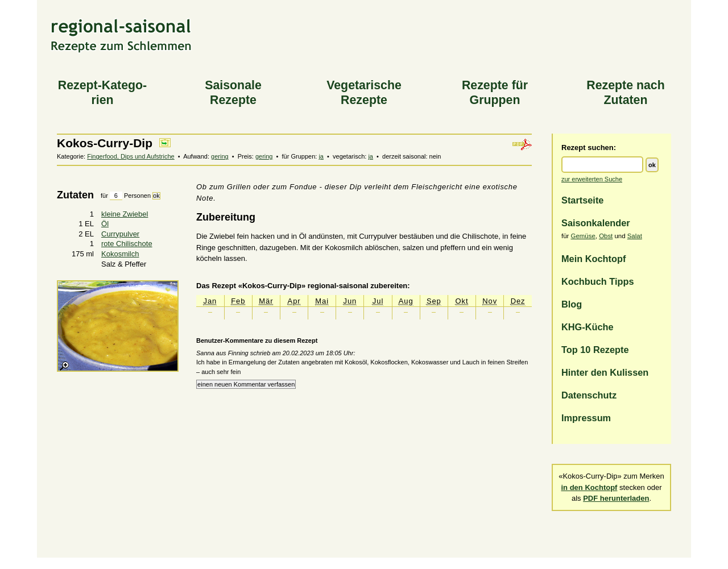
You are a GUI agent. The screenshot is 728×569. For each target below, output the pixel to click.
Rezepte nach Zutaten (626, 93)
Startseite (582, 200)
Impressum (586, 418)
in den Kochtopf (590, 487)
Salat (635, 236)
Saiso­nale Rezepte (233, 93)
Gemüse (583, 236)
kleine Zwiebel (125, 214)
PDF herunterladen (616, 498)
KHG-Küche (588, 327)
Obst (606, 236)
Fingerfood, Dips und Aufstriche (131, 156)
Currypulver (120, 234)
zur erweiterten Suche (592, 179)
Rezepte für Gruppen (495, 93)
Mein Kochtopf (593, 259)
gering (220, 156)
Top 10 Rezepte (595, 350)
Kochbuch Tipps (598, 281)
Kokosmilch (120, 254)
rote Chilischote (127, 244)
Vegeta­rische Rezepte (364, 93)
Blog (572, 304)
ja (321, 156)
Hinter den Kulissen (605, 372)
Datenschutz (589, 395)
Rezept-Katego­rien (102, 93)
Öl (105, 224)
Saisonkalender (596, 223)
